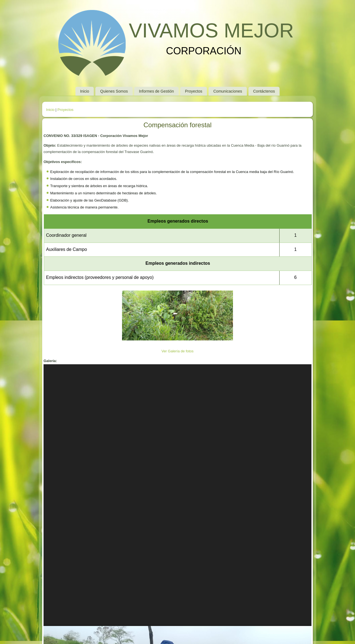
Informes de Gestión (156, 91)
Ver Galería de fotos (177, 351)
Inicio (85, 91)
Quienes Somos (114, 91)
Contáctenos (264, 91)
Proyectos (194, 91)
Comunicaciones (228, 91)
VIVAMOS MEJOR (211, 30)
